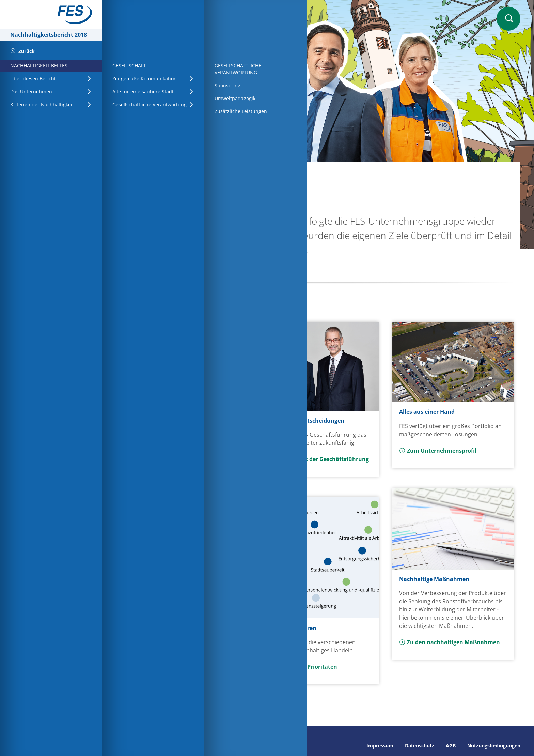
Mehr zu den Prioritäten (301, 667)
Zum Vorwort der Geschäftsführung (317, 459)
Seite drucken (132, 746)
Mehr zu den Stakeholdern (169, 675)
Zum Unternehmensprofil (438, 451)
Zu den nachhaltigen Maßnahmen (450, 642)
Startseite (140, 173)
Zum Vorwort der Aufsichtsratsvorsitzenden (169, 455)
